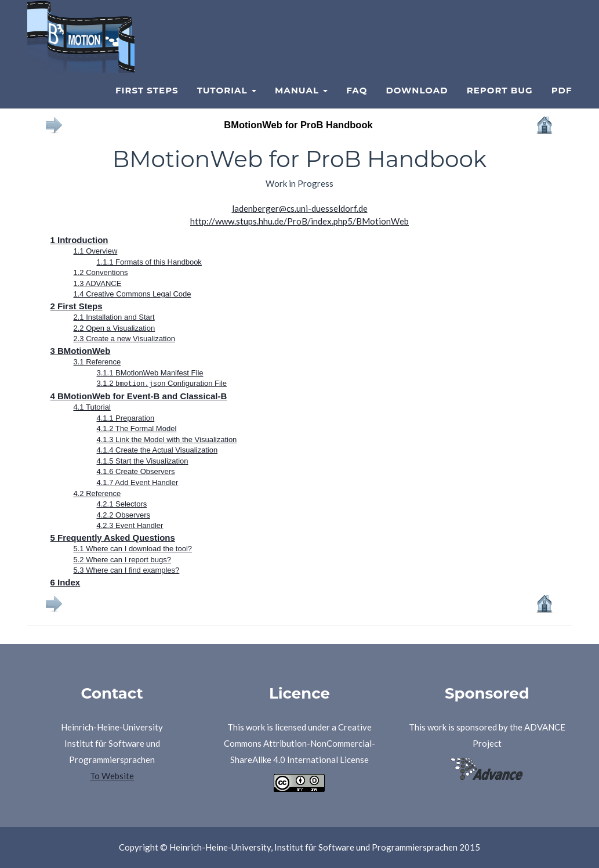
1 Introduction (79, 240)
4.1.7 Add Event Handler (138, 482)
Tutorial (227, 105)
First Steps (147, 105)
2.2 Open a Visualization (115, 328)
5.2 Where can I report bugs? (122, 559)
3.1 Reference (97, 362)
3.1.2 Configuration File (162, 383)
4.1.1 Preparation (126, 417)
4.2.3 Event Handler (130, 525)
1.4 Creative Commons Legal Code (132, 294)
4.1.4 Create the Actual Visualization (157, 450)
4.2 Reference (97, 493)
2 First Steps (77, 306)
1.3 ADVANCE (98, 283)
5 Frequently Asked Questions (113, 537)
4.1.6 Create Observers (136, 471)
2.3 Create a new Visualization (124, 339)
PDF (562, 105)
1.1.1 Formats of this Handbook (149, 262)
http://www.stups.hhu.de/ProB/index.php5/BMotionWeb (299, 221)
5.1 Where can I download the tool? (133, 549)
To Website (112, 776)
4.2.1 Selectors (122, 504)
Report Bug (500, 105)
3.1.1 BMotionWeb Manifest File (150, 373)
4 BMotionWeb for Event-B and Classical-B (139, 395)
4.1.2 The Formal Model (137, 428)
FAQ (357, 105)
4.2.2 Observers (124, 514)
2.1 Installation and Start (114, 317)
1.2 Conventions (101, 272)
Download (417, 105)
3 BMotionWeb (81, 351)
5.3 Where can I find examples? (127, 570)
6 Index (66, 582)
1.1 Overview (96, 251)
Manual (301, 105)
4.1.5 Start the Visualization (143, 460)
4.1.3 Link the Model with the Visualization (167, 439)
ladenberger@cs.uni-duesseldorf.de (300, 208)
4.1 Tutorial (92, 406)
